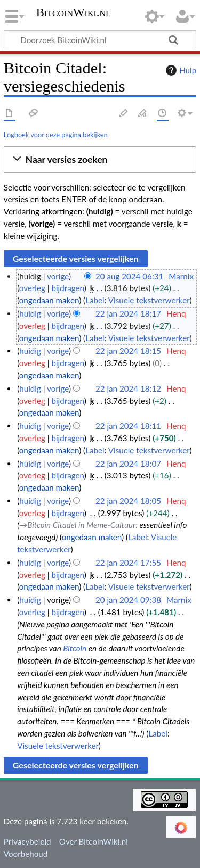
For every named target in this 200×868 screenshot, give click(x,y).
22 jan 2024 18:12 (128, 388)
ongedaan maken (49, 300)
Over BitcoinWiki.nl (94, 841)
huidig (30, 313)
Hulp (180, 70)
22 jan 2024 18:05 (128, 501)
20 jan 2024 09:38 (128, 600)
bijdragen (67, 288)
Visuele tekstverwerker (149, 300)
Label (95, 300)
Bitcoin (75, 648)
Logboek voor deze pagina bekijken (56, 135)
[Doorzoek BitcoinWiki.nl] (100, 39)
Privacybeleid (27, 841)
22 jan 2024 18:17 (128, 313)
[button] (100, 160)
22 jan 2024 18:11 (128, 426)
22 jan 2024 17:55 (128, 563)
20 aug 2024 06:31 (129, 276)
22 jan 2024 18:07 (128, 464)
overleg (32, 288)
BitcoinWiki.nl (74, 14)
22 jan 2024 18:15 (128, 351)
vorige (58, 276)
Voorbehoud (26, 854)
